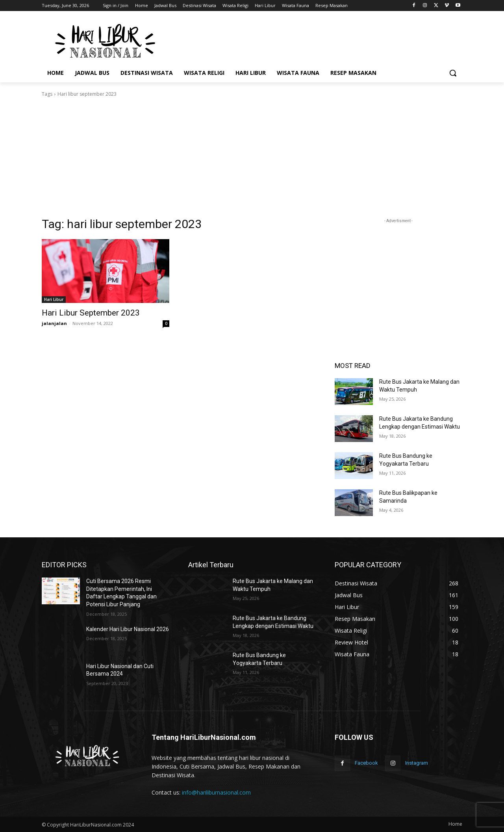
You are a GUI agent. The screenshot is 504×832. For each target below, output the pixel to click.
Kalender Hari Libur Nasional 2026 (128, 629)
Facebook (366, 763)
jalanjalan (54, 323)
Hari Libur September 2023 (91, 313)
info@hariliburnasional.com (216, 792)
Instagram (417, 763)
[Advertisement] (311, 40)
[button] (453, 73)
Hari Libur (54, 299)
